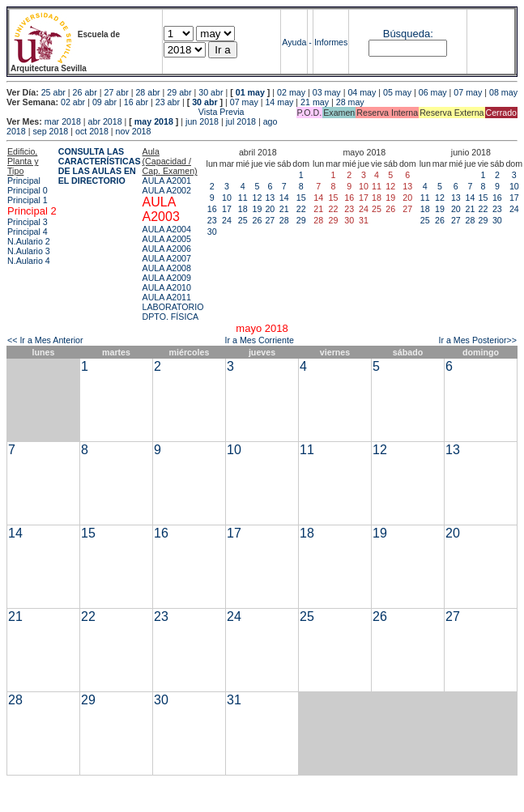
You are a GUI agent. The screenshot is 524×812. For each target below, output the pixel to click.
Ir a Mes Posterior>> (477, 340)
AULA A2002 (167, 190)
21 (284, 209)
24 (227, 220)
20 (270, 209)
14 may (279, 102)
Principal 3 (28, 222)
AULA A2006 (167, 249)
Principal (24, 181)
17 (227, 209)
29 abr (179, 92)
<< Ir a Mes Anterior (45, 340)
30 (212, 232)
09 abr (104, 102)
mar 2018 (63, 121)
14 (284, 198)
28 (284, 220)
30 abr (211, 92)
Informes (331, 42)
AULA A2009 (167, 278)
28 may (350, 102)
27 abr (117, 92)
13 (270, 198)
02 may (291, 92)
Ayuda (294, 42)
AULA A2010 (167, 287)
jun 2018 (202, 121)
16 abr (136, 102)
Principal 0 (28, 190)
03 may (327, 92)
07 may (468, 92)
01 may (250, 92)
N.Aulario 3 (29, 251)
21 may (315, 102)
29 (301, 220)
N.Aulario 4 (29, 261)
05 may (397, 92)
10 (227, 198)
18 (243, 209)
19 (257, 209)
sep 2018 (50, 131)
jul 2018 (241, 121)
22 (301, 209)
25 (243, 220)
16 (212, 209)
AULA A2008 (167, 268)
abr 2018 (105, 121)
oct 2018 (92, 131)
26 (257, 220)
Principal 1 (28, 200)
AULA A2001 (167, 181)
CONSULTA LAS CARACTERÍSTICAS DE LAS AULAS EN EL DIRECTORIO (100, 166)
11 (243, 198)
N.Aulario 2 (29, 241)
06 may (433, 92)
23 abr (168, 102)
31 (234, 700)
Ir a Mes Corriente (260, 340)
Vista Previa (126, 112)
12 (257, 198)
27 (270, 220)
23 (212, 220)
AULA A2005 (167, 239)
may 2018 (154, 121)
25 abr (53, 92)
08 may (503, 92)
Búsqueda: (408, 34)
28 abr (147, 92)
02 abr (73, 102)
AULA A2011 (167, 297)
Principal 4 (28, 232)
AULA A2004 (167, 229)
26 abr (85, 92)
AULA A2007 (167, 258)
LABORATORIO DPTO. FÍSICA (173, 312)
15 (301, 198)
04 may (362, 92)
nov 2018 (134, 131)
